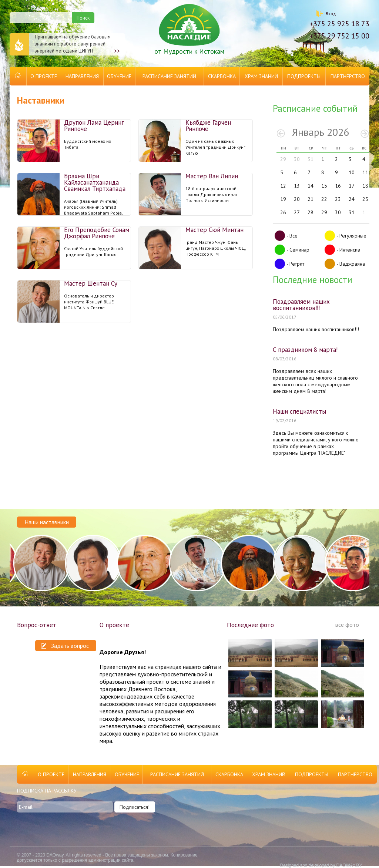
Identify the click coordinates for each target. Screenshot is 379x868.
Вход (331, 14)
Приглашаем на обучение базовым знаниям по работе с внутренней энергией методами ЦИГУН (65, 44)
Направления (82, 76)
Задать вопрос (65, 646)
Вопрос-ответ (37, 625)
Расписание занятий (169, 76)
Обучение (119, 76)
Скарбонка (222, 76)
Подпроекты (304, 76)
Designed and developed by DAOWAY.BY (321, 865)
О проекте (44, 76)
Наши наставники (47, 522)
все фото (347, 625)
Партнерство (348, 76)
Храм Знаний (261, 76)
